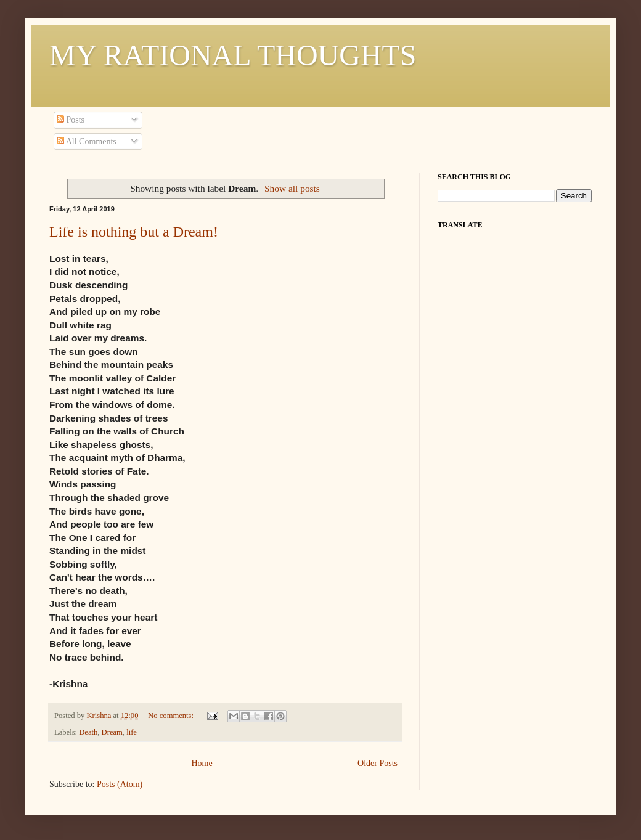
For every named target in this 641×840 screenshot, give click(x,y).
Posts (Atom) (120, 784)
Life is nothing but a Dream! (134, 232)
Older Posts (378, 763)
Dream (112, 732)
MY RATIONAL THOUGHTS (233, 55)
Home (202, 763)
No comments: (172, 716)
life (132, 732)
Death (88, 732)
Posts (71, 120)
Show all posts (292, 188)
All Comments (87, 141)
